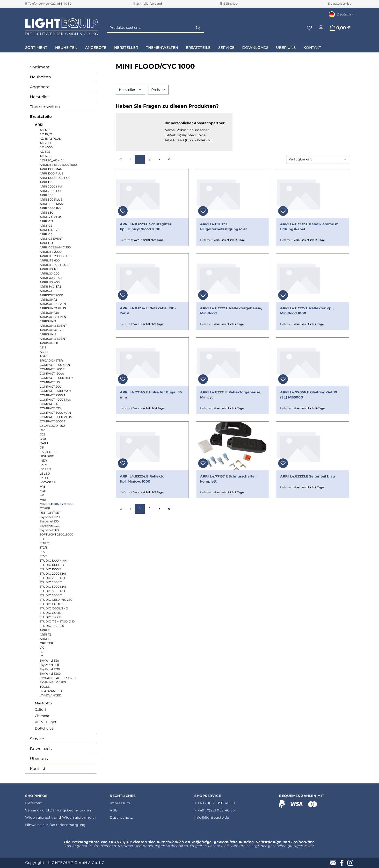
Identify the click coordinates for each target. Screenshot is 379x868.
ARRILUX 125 (49, 269)
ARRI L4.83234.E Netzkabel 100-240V (148, 311)
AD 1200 (46, 130)
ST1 (42, 539)
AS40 (44, 356)
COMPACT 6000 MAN (55, 413)
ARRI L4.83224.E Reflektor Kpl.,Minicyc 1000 (143, 479)
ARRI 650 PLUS (51, 217)
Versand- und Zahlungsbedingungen (58, 810)
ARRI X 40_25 (49, 230)
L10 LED (45, 469)
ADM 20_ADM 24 (52, 160)
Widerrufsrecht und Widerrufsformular (61, 817)
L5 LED (45, 474)
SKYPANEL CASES (53, 682)
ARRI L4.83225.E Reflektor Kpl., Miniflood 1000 (307, 311)
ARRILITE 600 (50, 260)
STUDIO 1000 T (50, 569)
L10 (42, 647)
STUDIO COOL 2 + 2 (54, 608)
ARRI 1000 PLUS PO (54, 178)
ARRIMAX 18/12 (50, 286)
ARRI (39, 125)
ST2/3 (44, 547)
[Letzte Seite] (169, 159)
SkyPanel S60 (49, 665)
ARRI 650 (46, 213)
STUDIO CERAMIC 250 (56, 600)
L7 (41, 656)
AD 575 (45, 152)
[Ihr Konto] (321, 28)
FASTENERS (48, 452)
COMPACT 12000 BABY (56, 378)
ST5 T (43, 556)
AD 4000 (46, 147)
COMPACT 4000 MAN (55, 400)
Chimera (42, 716)
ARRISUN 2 (48, 321)
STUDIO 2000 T (51, 582)
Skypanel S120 (50, 517)
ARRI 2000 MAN (51, 186)
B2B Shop (229, 4)
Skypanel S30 (49, 521)
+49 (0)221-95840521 (195, 140)
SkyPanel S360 (50, 674)
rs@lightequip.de (191, 135)
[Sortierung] (318, 159)
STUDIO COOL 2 (51, 604)
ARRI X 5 (46, 234)
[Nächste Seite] (159, 159)
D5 (42, 447)
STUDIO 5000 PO (52, 591)
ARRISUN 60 (49, 343)
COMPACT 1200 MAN (55, 365)
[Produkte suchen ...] (150, 28)
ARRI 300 (47, 195)
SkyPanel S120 (50, 669)
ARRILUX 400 (50, 282)
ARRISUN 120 (49, 313)
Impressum (120, 803)
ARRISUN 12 (48, 300)
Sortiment (40, 67)
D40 (43, 439)
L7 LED (45, 478)
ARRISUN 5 (48, 334)
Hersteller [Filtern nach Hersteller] (131, 90)
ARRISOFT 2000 (51, 295)
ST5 (42, 552)
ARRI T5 (45, 639)
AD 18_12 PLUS (50, 139)
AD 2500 (46, 143)
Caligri (40, 709)
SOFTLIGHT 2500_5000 (56, 534)
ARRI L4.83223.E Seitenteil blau (308, 476)
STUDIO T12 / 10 (51, 617)
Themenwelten (45, 107)
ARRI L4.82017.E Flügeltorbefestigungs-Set (224, 227)
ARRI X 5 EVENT (51, 239)
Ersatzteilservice (338, 4)
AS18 (43, 347)
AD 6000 (46, 156)
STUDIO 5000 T (51, 595)
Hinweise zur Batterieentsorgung (55, 825)
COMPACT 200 (50, 387)
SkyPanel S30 (49, 661)
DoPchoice (44, 728)
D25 (43, 434)
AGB (114, 810)
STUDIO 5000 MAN (54, 587)
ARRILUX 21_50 (51, 278)
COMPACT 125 (50, 382)
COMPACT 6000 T (53, 421)
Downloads (41, 749)
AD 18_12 (46, 134)
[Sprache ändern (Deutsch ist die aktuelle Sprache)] (341, 14)
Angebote (40, 87)
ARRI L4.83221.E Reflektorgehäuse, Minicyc (231, 395)
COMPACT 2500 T (52, 395)
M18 (42, 487)
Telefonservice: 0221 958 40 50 (48, 4)
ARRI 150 (46, 182)
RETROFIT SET (50, 513)
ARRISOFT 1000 (51, 291)
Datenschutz (121, 817)
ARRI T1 (45, 630)
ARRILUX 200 (50, 273)
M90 (43, 500)
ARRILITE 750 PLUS (54, 265)
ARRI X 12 (46, 221)
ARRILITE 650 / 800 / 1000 (58, 165)
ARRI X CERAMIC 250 (55, 247)
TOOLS (45, 687)
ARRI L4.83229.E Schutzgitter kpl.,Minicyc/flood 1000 (146, 227)
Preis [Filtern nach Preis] (159, 90)
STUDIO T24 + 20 (52, 626)
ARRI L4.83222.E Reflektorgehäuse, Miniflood (231, 311)
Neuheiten (40, 77)
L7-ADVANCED (51, 695)
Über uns (39, 759)
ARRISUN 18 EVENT (54, 317)
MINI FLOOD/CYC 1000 (57, 504)
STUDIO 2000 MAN (54, 574)
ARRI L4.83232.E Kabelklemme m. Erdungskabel (310, 227)
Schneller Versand (147, 4)
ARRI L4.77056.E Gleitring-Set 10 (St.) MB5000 (309, 395)
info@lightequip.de (212, 817)
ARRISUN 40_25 (51, 330)
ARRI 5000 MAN (51, 204)
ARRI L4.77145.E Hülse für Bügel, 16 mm (151, 395)
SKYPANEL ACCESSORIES (58, 678)
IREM (44, 465)
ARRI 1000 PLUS (51, 173)
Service (37, 739)
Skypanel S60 (49, 530)
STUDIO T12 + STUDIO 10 (57, 621)
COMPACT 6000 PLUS (56, 417)
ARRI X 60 (47, 243)
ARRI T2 (45, 634)
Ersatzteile (41, 117)
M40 (43, 491)
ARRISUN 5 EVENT (53, 339)
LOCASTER (48, 482)
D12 (42, 430)
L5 (41, 652)
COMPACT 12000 (52, 373)
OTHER (45, 508)
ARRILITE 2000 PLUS (55, 256)
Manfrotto (43, 703)
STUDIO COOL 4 (51, 613)
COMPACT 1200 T (52, 369)
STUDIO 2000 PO (52, 578)
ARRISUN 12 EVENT (54, 304)
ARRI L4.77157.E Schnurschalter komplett (228, 479)
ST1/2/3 (44, 543)
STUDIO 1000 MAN (53, 561)
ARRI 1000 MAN (51, 169)
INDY (44, 460)
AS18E (44, 352)
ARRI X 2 (46, 226)
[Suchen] (198, 28)
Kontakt (38, 769)
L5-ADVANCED (51, 691)
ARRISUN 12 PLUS (53, 308)
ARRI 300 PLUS (51, 199)
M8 (42, 495)
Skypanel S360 (50, 526)
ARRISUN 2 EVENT (53, 326)
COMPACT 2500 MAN (55, 391)
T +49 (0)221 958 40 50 (215, 803)
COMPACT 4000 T (53, 404)
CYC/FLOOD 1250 (52, 426)
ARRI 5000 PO (50, 208)
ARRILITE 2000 (51, 252)
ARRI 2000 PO (50, 191)
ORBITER (46, 643)
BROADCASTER (51, 360)
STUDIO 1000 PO (52, 565)
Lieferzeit (34, 803)
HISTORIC (47, 456)
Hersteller (39, 97)
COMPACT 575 (50, 408)
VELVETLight (46, 722)
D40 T (44, 443)
